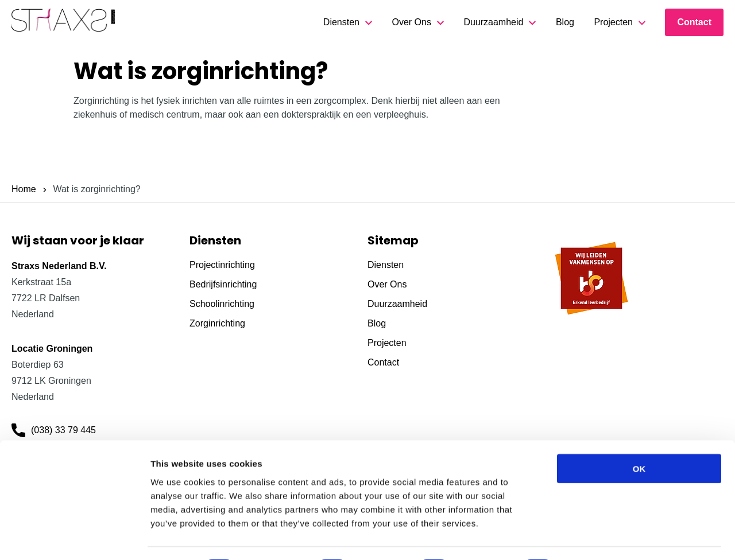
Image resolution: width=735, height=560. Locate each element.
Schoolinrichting (222, 304)
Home (24, 189)
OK (639, 436)
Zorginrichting (217, 323)
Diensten (341, 22)
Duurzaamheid (493, 22)
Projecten (613, 22)
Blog (565, 22)
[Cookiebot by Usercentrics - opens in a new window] (74, 538)
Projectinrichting (222, 265)
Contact (694, 22)
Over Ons (411, 22)
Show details (603, 537)
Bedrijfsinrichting (223, 284)
